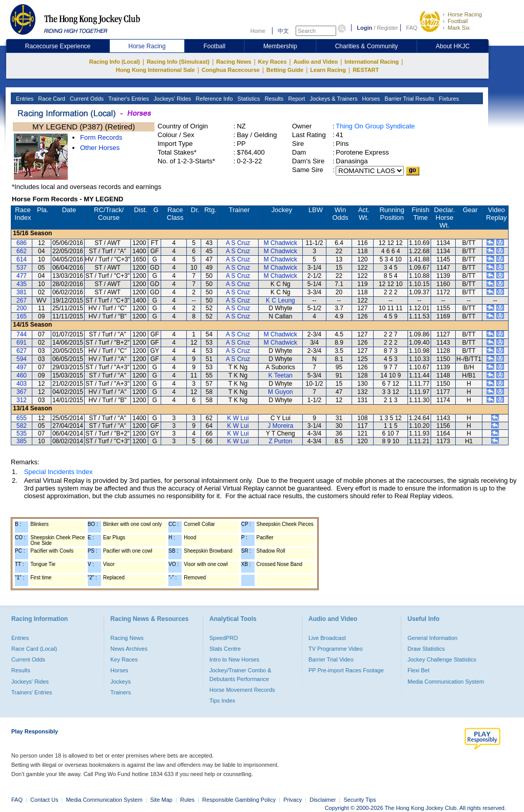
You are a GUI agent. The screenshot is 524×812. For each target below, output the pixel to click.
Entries (24, 99)
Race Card (51, 99)
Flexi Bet (419, 670)
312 (22, 400)
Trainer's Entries (128, 99)
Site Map (161, 800)
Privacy (293, 800)
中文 (283, 31)
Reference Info (213, 99)
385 (22, 441)
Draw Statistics (426, 649)
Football (458, 21)
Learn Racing (328, 70)
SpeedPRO (224, 638)
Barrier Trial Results (409, 99)
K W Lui (238, 418)
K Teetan (280, 375)
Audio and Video (316, 62)
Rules (188, 800)
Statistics (248, 99)
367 (22, 392)
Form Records (101, 137)
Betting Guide (285, 70)
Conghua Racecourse (231, 70)
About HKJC (453, 46)
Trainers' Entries (32, 692)
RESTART (366, 70)
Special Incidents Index (59, 472)
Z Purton (280, 441)
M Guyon (280, 392)
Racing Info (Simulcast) (178, 62)
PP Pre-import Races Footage (346, 670)
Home (258, 31)
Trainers (121, 692)
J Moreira (280, 426)
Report (296, 99)
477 (22, 276)
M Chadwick (280, 243)
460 (22, 375)
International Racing (372, 62)
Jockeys (121, 682)
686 (22, 243)
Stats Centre (225, 649)
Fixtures (448, 99)
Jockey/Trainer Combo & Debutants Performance (240, 674)
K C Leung (280, 300)
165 (22, 316)
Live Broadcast (327, 638)
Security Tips (360, 800)
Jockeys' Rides (171, 99)
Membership (280, 46)
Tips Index (222, 701)
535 (22, 433)
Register (387, 28)
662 (22, 251)
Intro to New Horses (234, 659)
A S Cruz (238, 243)
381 (22, 292)
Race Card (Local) (34, 649)
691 (22, 343)
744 (22, 334)
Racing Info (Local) (115, 62)
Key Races (273, 62)
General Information (432, 638)
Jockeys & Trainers (333, 99)
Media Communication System (446, 682)
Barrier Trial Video (331, 659)
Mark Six (459, 28)
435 (22, 284)
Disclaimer (323, 800)
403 (22, 384)
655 (22, 418)
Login (364, 28)
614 (22, 259)
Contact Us (44, 800)
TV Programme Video (336, 649)
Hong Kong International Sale (156, 70)
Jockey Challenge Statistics (442, 659)
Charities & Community (367, 46)
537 (22, 268)
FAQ (412, 28)
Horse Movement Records (242, 690)
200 (22, 308)
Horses (370, 99)
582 (22, 426)
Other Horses (100, 148)
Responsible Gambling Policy (239, 800)
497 (22, 367)
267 (22, 300)
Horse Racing (465, 14)
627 (22, 351)
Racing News (234, 62)
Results (274, 99)
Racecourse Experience (58, 46)
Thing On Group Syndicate (375, 126)
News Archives (129, 649)
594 (22, 359)
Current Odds (86, 99)
